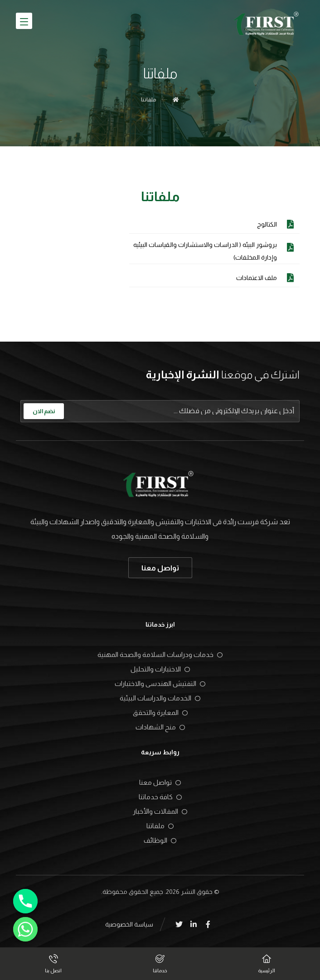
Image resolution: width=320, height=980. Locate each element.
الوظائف (160, 840)
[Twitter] (179, 924)
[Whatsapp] (25, 929)
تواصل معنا (160, 782)
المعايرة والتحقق (160, 712)
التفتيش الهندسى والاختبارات (160, 683)
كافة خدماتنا (160, 797)
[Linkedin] (194, 924)
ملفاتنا (160, 826)
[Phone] (25, 901)
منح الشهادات (160, 727)
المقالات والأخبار (160, 811)
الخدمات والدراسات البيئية (160, 698)
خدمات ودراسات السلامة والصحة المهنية (160, 654)
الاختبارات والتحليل (160, 669)
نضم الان (44, 411)
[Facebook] (208, 924)
